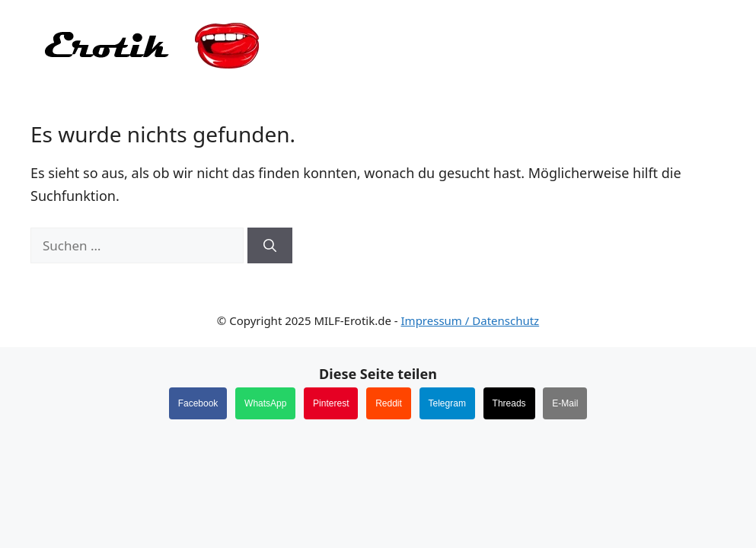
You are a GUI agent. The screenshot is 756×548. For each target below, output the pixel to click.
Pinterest (331, 403)
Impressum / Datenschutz (471, 320)
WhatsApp (265, 403)
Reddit (389, 403)
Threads (509, 403)
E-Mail (565, 403)
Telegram (447, 403)
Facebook (198, 403)
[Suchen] (270, 246)
